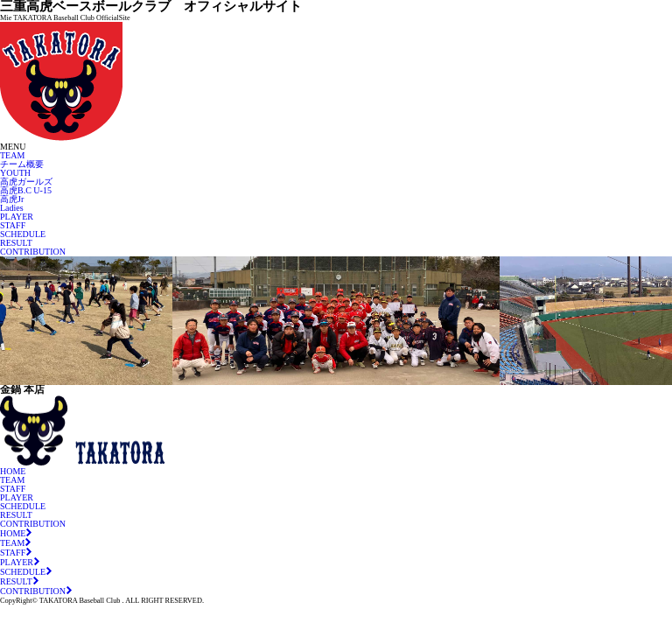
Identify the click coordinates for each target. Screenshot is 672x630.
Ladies (12, 208)
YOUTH (15, 173)
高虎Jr (12, 199)
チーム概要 (22, 164)
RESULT (16, 243)
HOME (13, 471)
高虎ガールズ (26, 182)
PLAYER (17, 217)
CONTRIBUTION (33, 252)
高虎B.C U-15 (26, 190)
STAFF (13, 225)
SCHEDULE (23, 234)
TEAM (12, 155)
